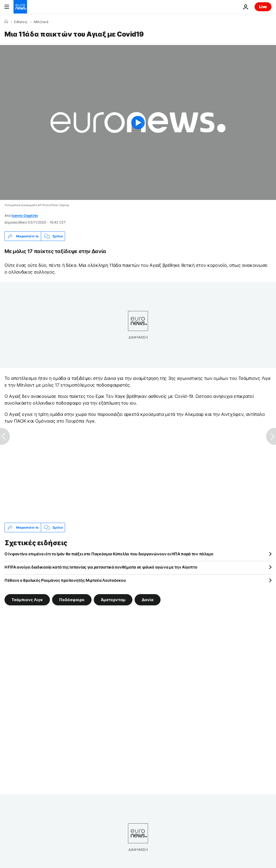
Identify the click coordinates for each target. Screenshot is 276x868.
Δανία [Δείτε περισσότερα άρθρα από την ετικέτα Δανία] (148, 600)
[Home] (6, 22)
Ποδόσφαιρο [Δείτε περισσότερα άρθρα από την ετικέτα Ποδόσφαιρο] (72, 600)
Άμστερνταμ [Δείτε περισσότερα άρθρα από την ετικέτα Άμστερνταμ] (113, 600)
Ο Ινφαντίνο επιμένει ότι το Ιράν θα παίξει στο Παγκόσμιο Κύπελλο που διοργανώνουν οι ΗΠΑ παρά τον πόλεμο (109, 554)
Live (263, 7)
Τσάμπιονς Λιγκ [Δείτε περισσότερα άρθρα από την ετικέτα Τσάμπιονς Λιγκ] (27, 600)
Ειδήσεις (21, 22)
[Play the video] (138, 122)
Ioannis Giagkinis (25, 216)
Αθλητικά (41, 22)
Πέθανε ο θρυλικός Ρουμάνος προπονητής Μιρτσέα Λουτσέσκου (65, 580)
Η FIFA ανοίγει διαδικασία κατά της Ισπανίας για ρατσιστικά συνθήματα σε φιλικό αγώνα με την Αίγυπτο (101, 567)
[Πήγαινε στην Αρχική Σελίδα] (20, 7)
